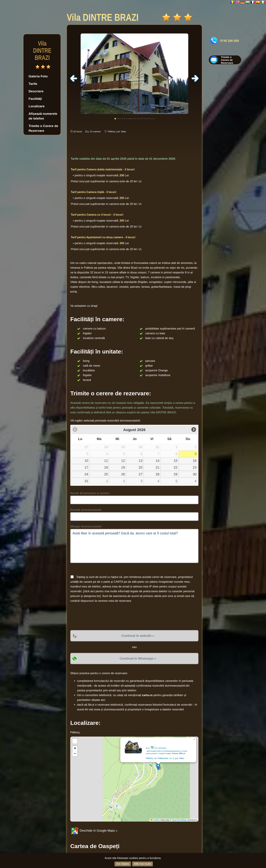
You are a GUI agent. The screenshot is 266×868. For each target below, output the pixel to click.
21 (157, 467)
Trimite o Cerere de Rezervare (43, 128)
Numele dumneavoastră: (86, 510)
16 (195, 461)
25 (106, 474)
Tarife (33, 84)
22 (175, 467)
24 (86, 474)
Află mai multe (143, 864)
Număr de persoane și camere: (90, 493)
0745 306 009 (229, 41)
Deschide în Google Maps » (94, 831)
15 (175, 461)
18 (106, 467)
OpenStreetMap (179, 820)
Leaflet (155, 820)
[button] (158, 767)
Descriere (36, 91)
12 (123, 461)
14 (157, 461)
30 (195, 474)
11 (106, 461)
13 (140, 461)
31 (86, 481)
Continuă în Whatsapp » (138, 658)
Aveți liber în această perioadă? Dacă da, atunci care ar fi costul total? (134, 546)
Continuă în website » (138, 636)
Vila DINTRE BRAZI (42, 51)
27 (140, 474)
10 (86, 461)
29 (175, 474)
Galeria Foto (38, 76)
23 (195, 467)
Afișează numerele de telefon (43, 116)
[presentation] (96, 617)
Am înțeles (123, 864)
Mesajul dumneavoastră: (86, 526)
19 (123, 467)
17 (86, 467)
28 (157, 474)
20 (140, 467)
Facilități (35, 99)
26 (123, 474)
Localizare (37, 106)
